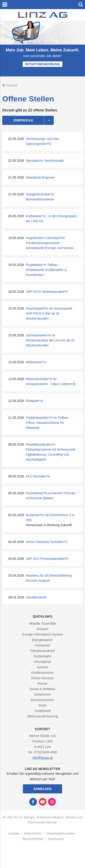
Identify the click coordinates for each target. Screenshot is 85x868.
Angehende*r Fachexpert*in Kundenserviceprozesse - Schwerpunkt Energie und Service (50, 243)
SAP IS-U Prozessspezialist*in (47, 559)
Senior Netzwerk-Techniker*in (47, 542)
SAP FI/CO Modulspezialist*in (47, 292)
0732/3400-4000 (46, 752)
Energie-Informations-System (42, 634)
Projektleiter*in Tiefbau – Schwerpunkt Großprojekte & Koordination (46, 270)
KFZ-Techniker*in (38, 476)
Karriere (43, 667)
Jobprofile (33, 120)
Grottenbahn (43, 656)
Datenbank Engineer (40, 177)
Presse (43, 684)
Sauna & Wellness (42, 689)
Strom (42, 705)
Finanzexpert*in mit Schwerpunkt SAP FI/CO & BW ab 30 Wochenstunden (49, 313)
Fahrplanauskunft (42, 651)
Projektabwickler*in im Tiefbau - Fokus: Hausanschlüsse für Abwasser (48, 423)
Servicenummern (43, 700)
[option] (42, 48)
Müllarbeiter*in (36, 362)
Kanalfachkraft (36, 597)
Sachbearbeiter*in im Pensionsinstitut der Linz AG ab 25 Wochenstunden (50, 340)
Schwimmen (42, 694)
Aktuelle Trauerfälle (43, 623)
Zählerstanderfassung (42, 716)
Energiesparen (42, 640)
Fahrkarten (43, 645)
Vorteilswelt (42, 711)
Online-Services (42, 678)
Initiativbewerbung (42, 64)
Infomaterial (42, 662)
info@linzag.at (42, 758)
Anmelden (42, 789)
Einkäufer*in (34, 401)
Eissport (42, 629)
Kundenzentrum (42, 673)
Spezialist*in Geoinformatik (45, 161)
